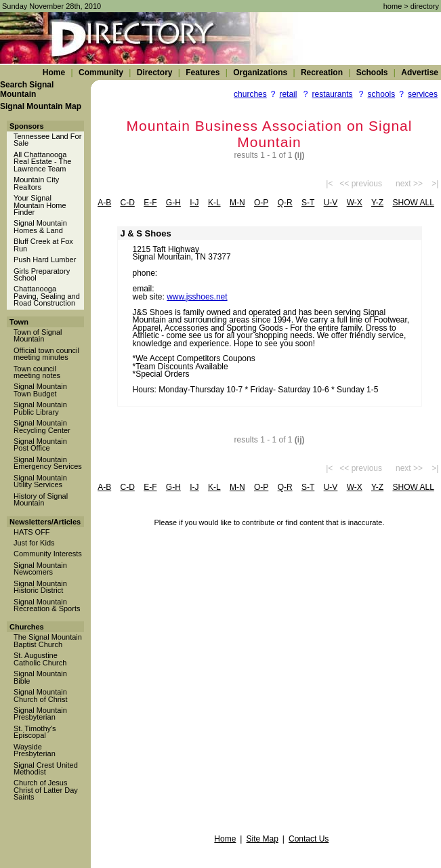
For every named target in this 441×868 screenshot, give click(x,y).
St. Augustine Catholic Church (40, 659)
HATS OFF (32, 532)
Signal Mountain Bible (40, 677)
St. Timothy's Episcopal (35, 732)
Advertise (420, 73)
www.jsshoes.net (197, 297)
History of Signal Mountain (41, 499)
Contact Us (309, 839)
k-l (214, 203)
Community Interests (48, 554)
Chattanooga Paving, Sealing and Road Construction (47, 296)
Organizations (260, 73)
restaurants (332, 94)
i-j (194, 203)
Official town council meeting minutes (46, 354)
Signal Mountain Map (41, 106)
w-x (355, 203)
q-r (285, 203)
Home (54, 73)
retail (288, 94)
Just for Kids (34, 543)
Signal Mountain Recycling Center (42, 426)
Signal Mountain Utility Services (40, 481)
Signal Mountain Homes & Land (40, 226)
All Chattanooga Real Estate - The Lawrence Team (42, 162)
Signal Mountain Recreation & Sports (47, 605)
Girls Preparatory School (42, 274)
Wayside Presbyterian (35, 750)
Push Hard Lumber (45, 260)
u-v (331, 203)
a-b (104, 203)
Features (203, 73)
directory (425, 6)
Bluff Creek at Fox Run (43, 245)
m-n (237, 203)
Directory (155, 73)
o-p (261, 203)
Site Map (262, 839)
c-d (128, 203)
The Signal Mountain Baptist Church (48, 640)
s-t (308, 203)
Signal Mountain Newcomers (40, 569)
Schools (372, 73)
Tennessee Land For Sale (47, 140)
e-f (150, 203)
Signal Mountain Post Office (40, 445)
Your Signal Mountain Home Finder (40, 205)
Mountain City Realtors (36, 183)
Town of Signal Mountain (38, 335)
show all (413, 203)
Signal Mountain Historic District (40, 587)
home (393, 6)
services (423, 94)
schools (382, 94)
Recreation (322, 73)
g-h (173, 203)
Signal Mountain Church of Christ (40, 695)
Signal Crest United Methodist (46, 768)
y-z (377, 203)
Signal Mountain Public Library (40, 408)
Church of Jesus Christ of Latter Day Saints (46, 790)
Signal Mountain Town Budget (40, 390)
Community (101, 73)
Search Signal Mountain (27, 89)
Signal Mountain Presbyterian (40, 714)
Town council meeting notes (37, 372)
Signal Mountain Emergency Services (48, 463)
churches (250, 94)
